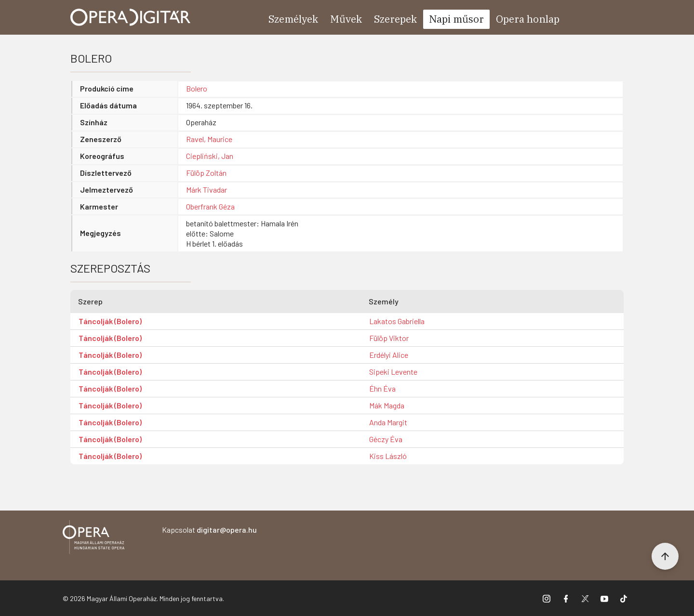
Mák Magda (387, 405)
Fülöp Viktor (389, 338)
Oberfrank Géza (210, 206)
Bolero (197, 88)
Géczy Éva (386, 439)
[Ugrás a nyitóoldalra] (131, 17)
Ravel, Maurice (209, 139)
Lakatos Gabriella (397, 321)
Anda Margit (388, 422)
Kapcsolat (209, 530)
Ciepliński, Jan (210, 156)
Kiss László (388, 456)
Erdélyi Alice (389, 355)
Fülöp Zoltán (206, 173)
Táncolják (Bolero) (110, 321)
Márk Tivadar (207, 190)
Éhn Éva (382, 388)
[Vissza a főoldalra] (93, 539)
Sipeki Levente (393, 372)
